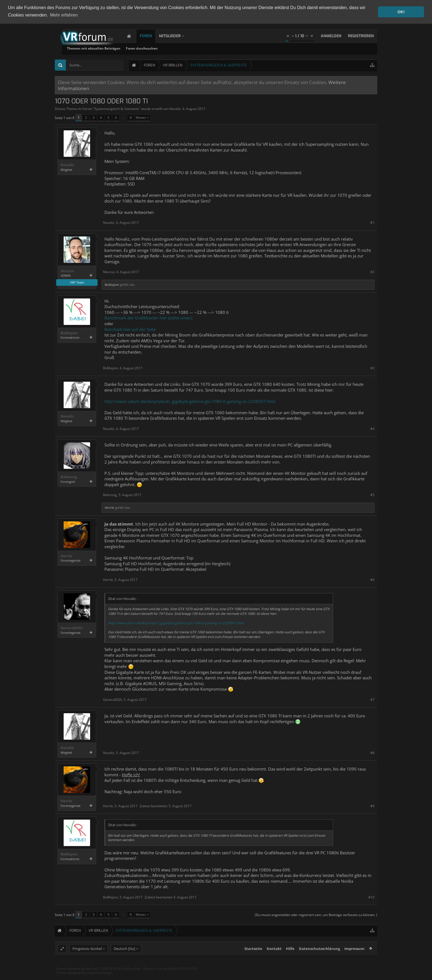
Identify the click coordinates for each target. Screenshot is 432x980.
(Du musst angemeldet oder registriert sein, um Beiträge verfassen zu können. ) (316, 915)
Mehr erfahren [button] (64, 15)
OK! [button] (401, 12)
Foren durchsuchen (209, 48)
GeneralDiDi (72, 628)
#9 (372, 806)
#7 (372, 699)
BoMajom (112, 284)
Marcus (67, 271)
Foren (151, 36)
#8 (372, 752)
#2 (372, 272)
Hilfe (290, 959)
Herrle (110, 507)
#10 (371, 897)
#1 (372, 223)
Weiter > (142, 118)
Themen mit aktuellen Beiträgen (161, 48)
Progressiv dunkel (87, 959)
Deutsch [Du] (124, 959)
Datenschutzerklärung (319, 959)
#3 (372, 368)
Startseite (253, 959)
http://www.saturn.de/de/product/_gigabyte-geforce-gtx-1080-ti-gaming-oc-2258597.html (190, 401)
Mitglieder (175, 36)
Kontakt (274, 959)
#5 (372, 495)
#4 (372, 428)
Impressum (354, 959)
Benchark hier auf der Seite (130, 329)
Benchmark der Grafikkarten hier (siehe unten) (148, 318)
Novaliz (175, 108)
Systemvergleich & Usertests (117, 108)
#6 (372, 579)
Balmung (69, 477)
